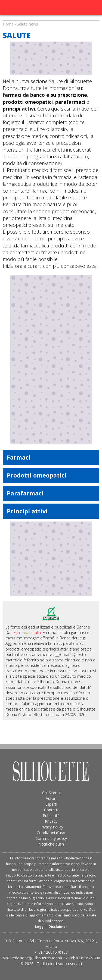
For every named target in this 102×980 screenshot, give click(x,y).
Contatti (51, 810)
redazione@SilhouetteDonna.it (38, 958)
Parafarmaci (25, 493)
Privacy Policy (51, 827)
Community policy (51, 838)
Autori (51, 798)
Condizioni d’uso (51, 833)
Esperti (51, 804)
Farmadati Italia (27, 632)
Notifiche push (51, 844)
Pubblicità (51, 816)
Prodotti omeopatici (37, 475)
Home (8, 24)
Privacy (51, 821)
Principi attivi (27, 511)
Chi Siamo (51, 793)
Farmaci (19, 457)
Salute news (51, 19)
